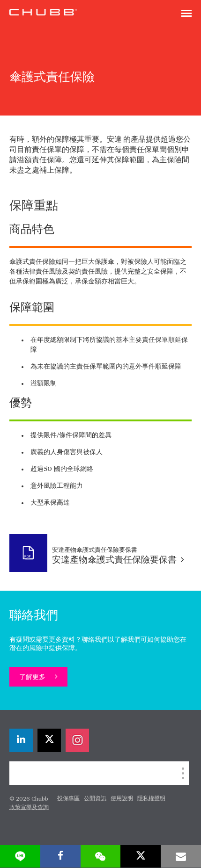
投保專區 (68, 799)
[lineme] (20, 856)
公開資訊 (95, 799)
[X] (49, 740)
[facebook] (60, 856)
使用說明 (122, 799)
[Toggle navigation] (186, 14)
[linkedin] (21, 740)
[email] (181, 856)
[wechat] (101, 856)
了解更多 (33, 677)
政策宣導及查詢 (29, 808)
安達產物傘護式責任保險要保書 (118, 560)
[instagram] (77, 740)
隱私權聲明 (151, 799)
